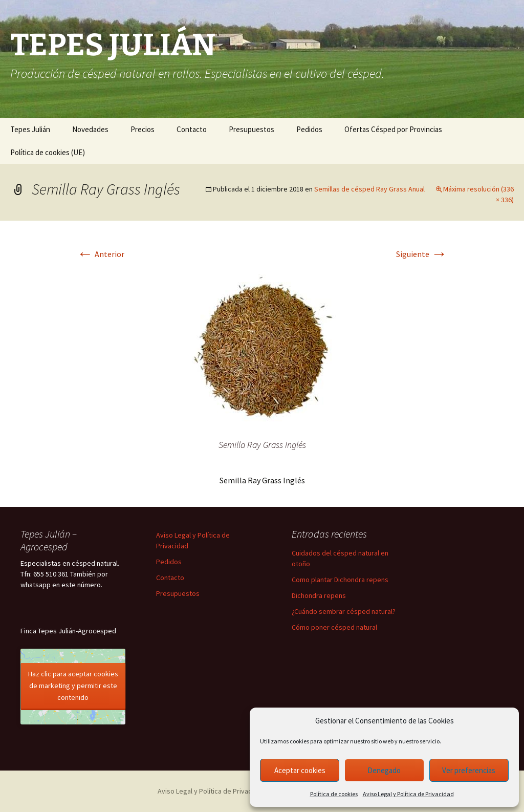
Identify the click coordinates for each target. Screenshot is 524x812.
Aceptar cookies (300, 770)
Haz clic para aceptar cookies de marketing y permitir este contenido (73, 686)
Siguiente (422, 254)
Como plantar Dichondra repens (340, 580)
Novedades (90, 129)
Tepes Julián (30, 129)
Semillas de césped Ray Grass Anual (369, 189)
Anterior (101, 254)
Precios (143, 129)
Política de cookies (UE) (48, 152)
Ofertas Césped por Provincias (393, 129)
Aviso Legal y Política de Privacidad (408, 794)
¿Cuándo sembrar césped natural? (344, 611)
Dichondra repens (319, 595)
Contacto (192, 129)
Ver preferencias (469, 770)
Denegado (384, 770)
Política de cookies (334, 794)
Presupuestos (252, 129)
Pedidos (309, 129)
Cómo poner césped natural (334, 627)
